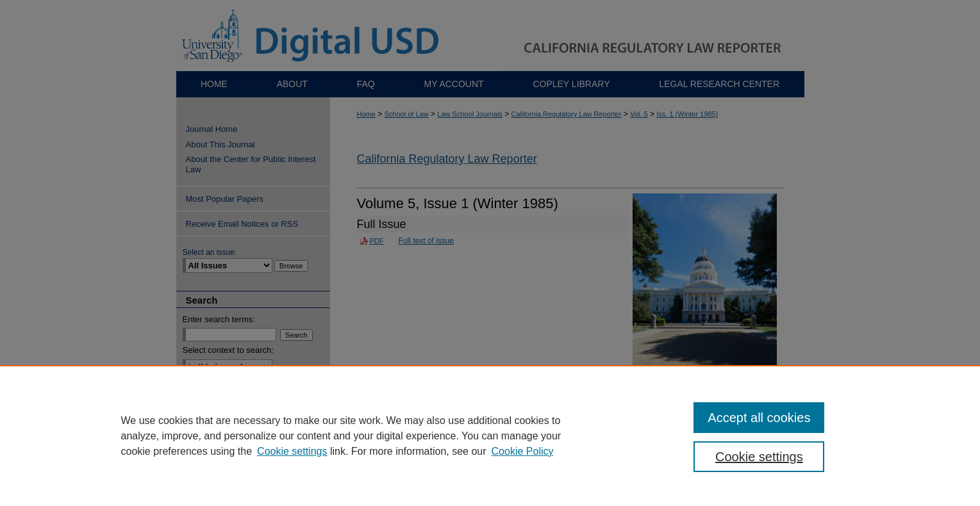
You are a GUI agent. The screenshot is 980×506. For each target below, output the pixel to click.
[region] (490, 436)
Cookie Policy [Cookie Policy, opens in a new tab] (523, 451)
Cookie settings (292, 451)
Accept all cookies (759, 418)
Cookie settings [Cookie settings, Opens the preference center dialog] (759, 457)
